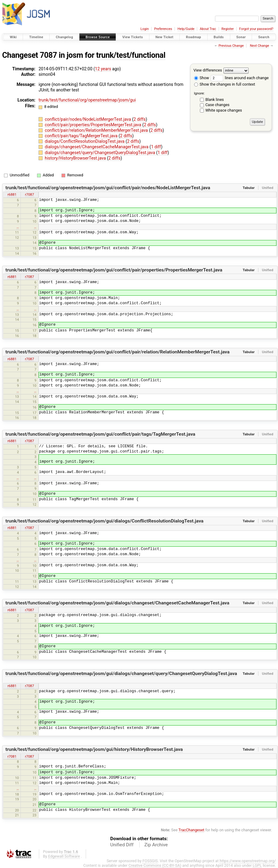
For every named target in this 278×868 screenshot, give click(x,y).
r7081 (12, 756)
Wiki (13, 37)
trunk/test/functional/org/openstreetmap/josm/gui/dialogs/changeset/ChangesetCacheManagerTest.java (117, 603)
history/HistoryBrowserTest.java (76, 158)
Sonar (241, 37)
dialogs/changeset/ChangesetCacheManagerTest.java (97, 147)
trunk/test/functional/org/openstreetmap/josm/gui (87, 100)
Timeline (36, 37)
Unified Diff (122, 845)
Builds (219, 37)
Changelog (64, 37)
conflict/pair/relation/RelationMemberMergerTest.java (97, 130)
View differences (208, 70)
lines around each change (240, 78)
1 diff (156, 147)
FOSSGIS (150, 861)
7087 (48, 55)
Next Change (259, 46)
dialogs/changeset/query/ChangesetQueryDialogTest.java (100, 153)
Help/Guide (186, 29)
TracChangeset (192, 830)
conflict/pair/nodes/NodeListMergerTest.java (88, 119)
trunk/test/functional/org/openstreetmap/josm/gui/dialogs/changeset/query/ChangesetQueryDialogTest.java (121, 674)
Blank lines (215, 100)
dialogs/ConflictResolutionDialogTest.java (85, 141)
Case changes (218, 105)
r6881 (12, 194)
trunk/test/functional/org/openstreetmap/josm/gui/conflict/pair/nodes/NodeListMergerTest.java (108, 188)
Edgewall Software (64, 856)
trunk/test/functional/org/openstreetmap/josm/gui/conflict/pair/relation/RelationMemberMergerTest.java (118, 352)
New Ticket (165, 37)
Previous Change (231, 46)
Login (145, 29)
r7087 (30, 194)
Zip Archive (156, 845)
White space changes (224, 110)
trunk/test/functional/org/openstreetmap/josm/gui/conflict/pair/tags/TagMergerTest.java (100, 434)
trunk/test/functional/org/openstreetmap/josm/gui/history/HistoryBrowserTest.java (94, 749)
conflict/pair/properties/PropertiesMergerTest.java (94, 125)
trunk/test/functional (131, 55)
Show (202, 78)
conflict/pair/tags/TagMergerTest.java (82, 136)
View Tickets (132, 37)
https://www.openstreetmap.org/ (248, 861)
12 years (103, 69)
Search (264, 37)
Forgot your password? (256, 29)
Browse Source (98, 37)
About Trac (208, 29)
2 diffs (140, 119)
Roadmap (193, 37)
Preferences (163, 29)
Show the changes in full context (225, 84)
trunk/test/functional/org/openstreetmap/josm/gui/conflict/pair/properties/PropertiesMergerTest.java (114, 270)
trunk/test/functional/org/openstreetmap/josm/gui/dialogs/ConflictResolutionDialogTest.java (105, 521)
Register (227, 29)
